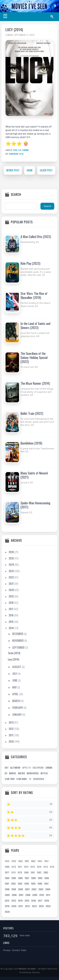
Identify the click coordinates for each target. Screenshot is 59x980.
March (17, 701)
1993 (20, 884)
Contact (16, 950)
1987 (27, 878)
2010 (11, 742)
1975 (46, 867)
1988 (33, 878)
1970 (14, 867)
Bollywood (38, 768)
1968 (7, 867)
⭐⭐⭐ (14, 144)
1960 (20, 861)
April (16, 694)
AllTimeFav (15, 768)
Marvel (13, 773)
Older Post (46, 170)
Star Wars (22, 779)
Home (30, 170)
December (18, 634)
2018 (11, 603)
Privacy (7, 950)
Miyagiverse (33, 773)
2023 (12, 571)
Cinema (25, 150)
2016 (11, 615)
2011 (11, 735)
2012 (11, 729)
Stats (24, 950)
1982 (39, 872)
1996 (40, 884)
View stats (25, 935)
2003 (41, 889)
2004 (48, 889)
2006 (14, 895)
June (15, 680)
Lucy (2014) (14, 30)
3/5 (20, 150)
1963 (40, 861)
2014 (15, 150)
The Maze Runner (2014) (35, 383)
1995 (33, 884)
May (15, 687)
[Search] (53, 17)
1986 (20, 878)
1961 (27, 861)
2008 (28, 895)
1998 (7, 889)
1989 (40, 878)
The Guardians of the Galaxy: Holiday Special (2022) (34, 357)
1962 (33, 861)
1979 (20, 872)
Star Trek (10, 779)
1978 (13, 872)
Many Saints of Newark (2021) (34, 475)
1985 (14, 878)
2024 (12, 565)
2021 (11, 584)
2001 (27, 889)
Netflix (44, 773)
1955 (7, 861)
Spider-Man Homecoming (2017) (35, 505)
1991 (7, 884)
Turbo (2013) (14, 653)
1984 (7, 878)
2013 (11, 722)
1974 (39, 867)
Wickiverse (39, 779)
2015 (11, 622)
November (18, 640)
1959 (14, 861)
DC (6, 773)
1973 (33, 867)
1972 (26, 867)
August (17, 667)
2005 (7, 895)
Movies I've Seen (27, 969)
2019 (11, 596)
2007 (21, 895)
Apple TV (27, 768)
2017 (11, 609)
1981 (33, 872)
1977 (7, 872)
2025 (12, 558)
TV (30, 779)
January (17, 714)
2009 (35, 895)
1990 (47, 878)
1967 (46, 861)
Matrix (21, 773)
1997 (46, 884)
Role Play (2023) (30, 263)
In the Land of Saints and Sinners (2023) (35, 326)
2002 (34, 889)
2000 (20, 889)
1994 (27, 884)
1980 (26, 872)
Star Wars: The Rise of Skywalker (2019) (34, 295)
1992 (13, 884)
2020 (12, 590)
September (19, 647)
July (15, 674)
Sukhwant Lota (16, 154)
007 (7, 768)
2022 (12, 577)
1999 (14, 889)
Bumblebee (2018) (31, 443)
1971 (20, 867)
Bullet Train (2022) (32, 413)
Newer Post (13, 170)
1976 (52, 867)
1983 (46, 872)
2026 (12, 552)
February (18, 708)
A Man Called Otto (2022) (36, 237)
